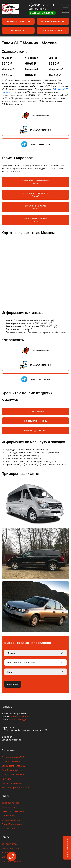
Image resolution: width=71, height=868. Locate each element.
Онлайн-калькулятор (12, 770)
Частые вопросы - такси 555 (16, 787)
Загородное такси (11, 803)
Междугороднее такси (13, 811)
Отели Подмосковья (12, 824)
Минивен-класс (10, 857)
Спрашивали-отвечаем (13, 766)
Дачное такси (9, 807)
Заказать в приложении (53, 21)
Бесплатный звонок (42, 13)
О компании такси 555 (13, 757)
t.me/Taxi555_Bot (19, 720)
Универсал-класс (11, 848)
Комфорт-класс (10, 844)
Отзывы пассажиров (12, 762)
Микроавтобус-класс (12, 861)
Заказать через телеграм (18, 21)
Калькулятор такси (53, 30)
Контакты (6, 779)
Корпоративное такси (13, 774)
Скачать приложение (12, 783)
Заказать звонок (37, 9)
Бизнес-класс (9, 853)
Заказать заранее (11, 820)
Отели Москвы (9, 816)
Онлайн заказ (18, 30)
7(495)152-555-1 (41, 5)
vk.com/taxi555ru (19, 717)
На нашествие (9, 829)
